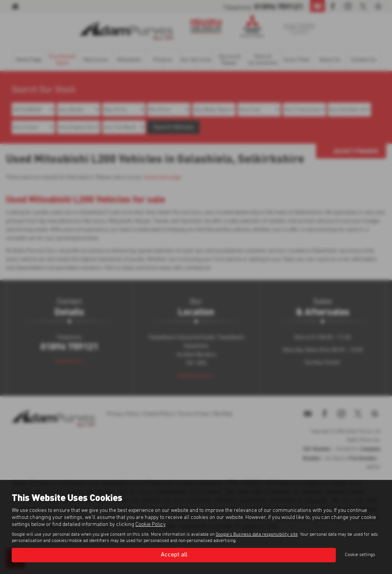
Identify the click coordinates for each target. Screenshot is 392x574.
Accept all (174, 555)
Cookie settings (360, 555)
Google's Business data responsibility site (257, 535)
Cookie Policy (150, 524)
